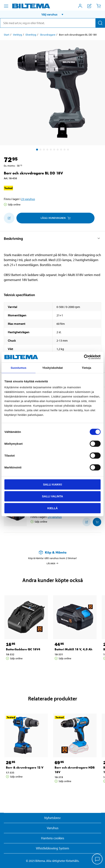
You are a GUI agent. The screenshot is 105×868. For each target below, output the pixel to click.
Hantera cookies (53, 838)
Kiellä (52, 508)
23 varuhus (28, 199)
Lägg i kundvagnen (56, 218)
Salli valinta (52, 496)
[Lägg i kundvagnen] (97, 522)
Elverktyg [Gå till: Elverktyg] (31, 35)
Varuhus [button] (53, 828)
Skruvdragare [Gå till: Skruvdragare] (48, 35)
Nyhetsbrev (52, 818)
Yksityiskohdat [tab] (52, 368)
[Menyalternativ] (6, 6)
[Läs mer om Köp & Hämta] (52, 552)
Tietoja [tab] (87, 368)
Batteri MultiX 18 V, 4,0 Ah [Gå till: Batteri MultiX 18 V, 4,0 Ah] (73, 649)
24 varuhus (55, 517)
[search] (52, 23)
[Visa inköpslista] (89, 6)
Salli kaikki (52, 484)
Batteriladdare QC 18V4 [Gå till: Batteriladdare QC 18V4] (23, 649)
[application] (97, 859)
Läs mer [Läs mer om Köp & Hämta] (53, 563)
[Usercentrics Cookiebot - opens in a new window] (84, 357)
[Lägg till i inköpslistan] (9, 218)
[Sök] (100, 23)
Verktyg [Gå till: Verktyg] (17, 35)
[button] (52, 14)
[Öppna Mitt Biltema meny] (80, 6)
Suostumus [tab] (19, 368)
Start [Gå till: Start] (7, 35)
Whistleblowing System (52, 848)
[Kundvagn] (99, 6)
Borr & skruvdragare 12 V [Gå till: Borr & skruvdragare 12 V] (25, 767)
